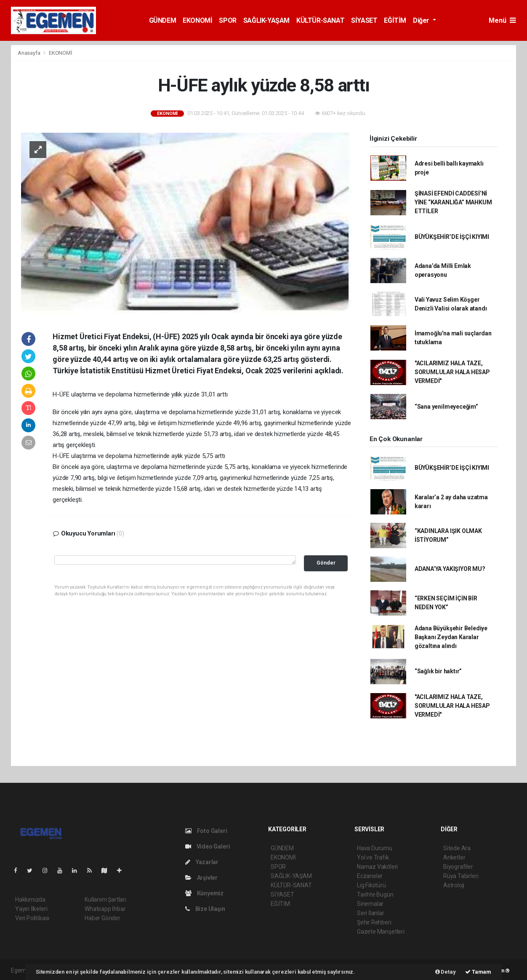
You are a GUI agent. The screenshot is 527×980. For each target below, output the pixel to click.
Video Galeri (208, 846)
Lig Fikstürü (371, 885)
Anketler (454, 857)
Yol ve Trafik (373, 857)
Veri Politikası (32, 918)
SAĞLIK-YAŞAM (266, 20)
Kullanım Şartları (105, 900)
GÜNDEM (163, 20)
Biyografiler (458, 867)
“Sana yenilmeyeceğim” (446, 407)
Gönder (326, 563)
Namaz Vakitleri (377, 867)
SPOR (228, 20)
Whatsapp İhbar (105, 909)
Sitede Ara (457, 848)
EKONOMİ (197, 20)
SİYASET (364, 20)
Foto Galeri (206, 831)
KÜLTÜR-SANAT (320, 20)
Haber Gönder (102, 918)
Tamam (478, 972)
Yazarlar (202, 862)
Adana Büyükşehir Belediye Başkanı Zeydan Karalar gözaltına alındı (451, 637)
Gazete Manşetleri (381, 932)
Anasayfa (29, 53)
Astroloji (454, 885)
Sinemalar (370, 904)
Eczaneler (370, 876)
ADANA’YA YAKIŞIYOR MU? (450, 569)
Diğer (422, 20)
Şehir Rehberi (374, 922)
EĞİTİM (395, 20)
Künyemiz (204, 893)
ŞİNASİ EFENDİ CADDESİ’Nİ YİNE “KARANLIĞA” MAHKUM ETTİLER (453, 202)
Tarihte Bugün (375, 894)
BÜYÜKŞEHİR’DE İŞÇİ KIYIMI (452, 237)
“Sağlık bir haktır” (438, 671)
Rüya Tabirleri (461, 876)
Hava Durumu (375, 848)
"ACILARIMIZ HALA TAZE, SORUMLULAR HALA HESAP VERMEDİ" (452, 372)
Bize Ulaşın (205, 909)
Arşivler (201, 878)
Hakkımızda (30, 900)
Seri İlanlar (371, 913)
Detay (446, 972)
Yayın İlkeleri (31, 909)
